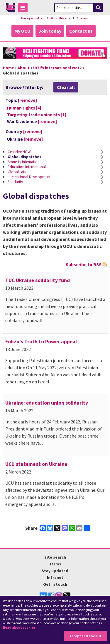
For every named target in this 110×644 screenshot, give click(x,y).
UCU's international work (57, 68)
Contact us (81, 31)
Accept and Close (84, 636)
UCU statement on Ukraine (36, 464)
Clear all (66, 87)
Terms (55, 564)
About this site (60, 18)
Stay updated (55, 571)
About (24, 68)
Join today (50, 31)
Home (9, 68)
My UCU (22, 31)
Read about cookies (19, 627)
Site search (55, 557)
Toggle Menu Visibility (24, 9)
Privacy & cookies (32, 18)
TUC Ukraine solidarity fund (38, 280)
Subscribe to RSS (84, 264)
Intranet (55, 577)
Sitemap (83, 18)
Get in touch (55, 584)
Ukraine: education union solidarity (47, 403)
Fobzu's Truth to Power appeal (41, 342)
